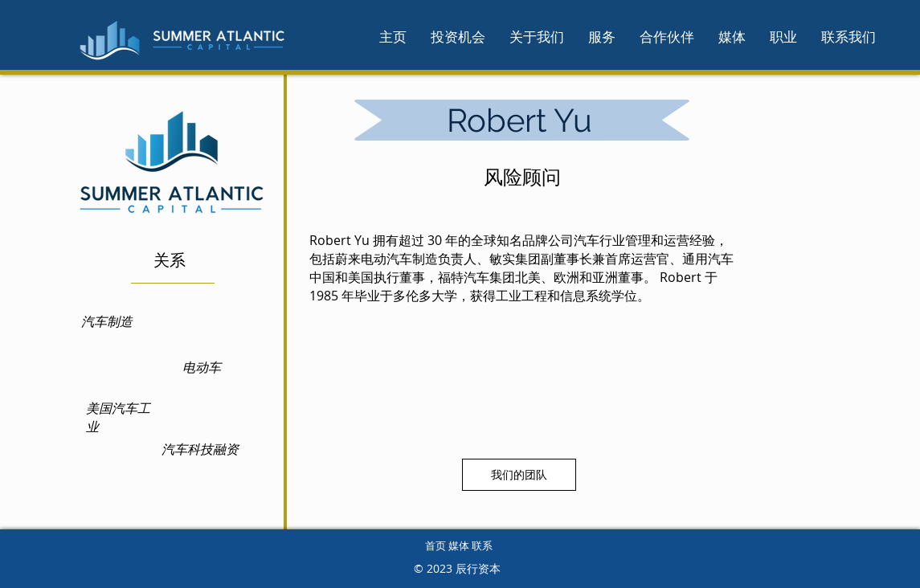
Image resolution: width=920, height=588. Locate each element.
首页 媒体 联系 (459, 545)
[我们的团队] (519, 475)
